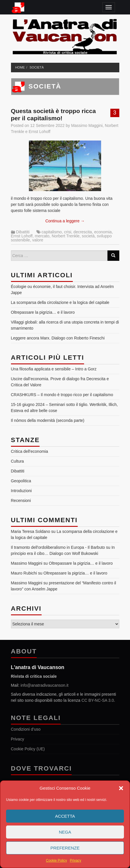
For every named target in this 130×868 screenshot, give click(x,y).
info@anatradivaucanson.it (44, 685)
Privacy (76, 860)
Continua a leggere (65, 221)
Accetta (65, 816)
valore (38, 240)
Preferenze (65, 848)
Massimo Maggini (87, 125)
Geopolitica (21, 481)
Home (20, 67)
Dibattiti (23, 232)
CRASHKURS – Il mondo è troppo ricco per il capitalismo (62, 395)
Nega (65, 832)
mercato (42, 236)
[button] (121, 788)
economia (103, 232)
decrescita (83, 232)
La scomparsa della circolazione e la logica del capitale (60, 302)
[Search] (113, 256)
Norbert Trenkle (66, 236)
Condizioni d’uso (26, 729)
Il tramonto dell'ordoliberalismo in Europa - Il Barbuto (58, 547)
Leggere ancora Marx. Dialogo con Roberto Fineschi (58, 338)
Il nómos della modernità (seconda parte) (48, 420)
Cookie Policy (56, 860)
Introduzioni (21, 491)
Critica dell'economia (30, 451)
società (37, 67)
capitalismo (52, 232)
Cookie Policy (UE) (28, 749)
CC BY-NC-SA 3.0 (98, 700)
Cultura (17, 461)
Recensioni (21, 501)
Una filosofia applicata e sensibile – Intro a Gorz (54, 369)
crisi (68, 232)
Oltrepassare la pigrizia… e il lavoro (43, 312)
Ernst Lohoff (39, 132)
